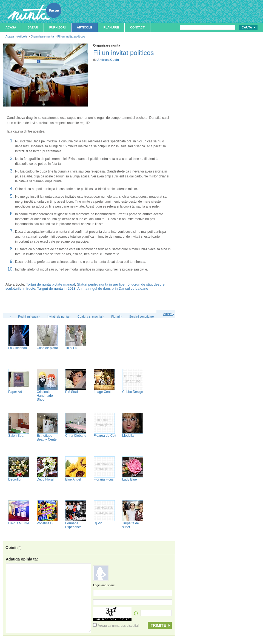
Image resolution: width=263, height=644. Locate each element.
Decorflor (15, 479)
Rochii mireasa (28, 317)
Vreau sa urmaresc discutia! (116, 626)
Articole (85, 27)
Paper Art (15, 392)
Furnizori (58, 27)
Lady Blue (129, 479)
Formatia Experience (73, 525)
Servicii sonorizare (142, 317)
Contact (137, 27)
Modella (128, 436)
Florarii (116, 317)
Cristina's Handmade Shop (45, 396)
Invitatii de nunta (58, 317)
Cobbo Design (133, 392)
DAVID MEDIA (19, 523)
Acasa (11, 27)
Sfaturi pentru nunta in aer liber (101, 284)
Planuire (111, 27)
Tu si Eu (71, 348)
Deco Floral (45, 479)
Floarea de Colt (105, 436)
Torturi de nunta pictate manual (51, 284)
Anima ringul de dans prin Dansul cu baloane (113, 288)
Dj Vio (98, 523)
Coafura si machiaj (90, 317)
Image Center (104, 392)
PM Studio (73, 392)
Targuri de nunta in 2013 (56, 288)
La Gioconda (18, 348)
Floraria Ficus (104, 479)
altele (168, 314)
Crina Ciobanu (76, 436)
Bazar (33, 27)
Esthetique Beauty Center (47, 438)
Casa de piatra (47, 348)
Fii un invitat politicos (71, 36)
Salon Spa (16, 436)
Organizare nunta (42, 36)
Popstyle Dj (45, 523)
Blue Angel (73, 479)
